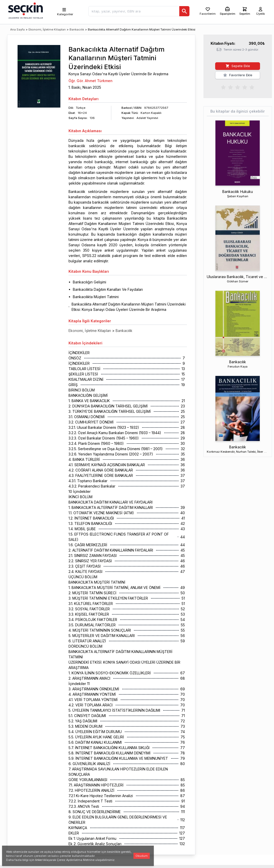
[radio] (223, 87)
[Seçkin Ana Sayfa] (25, 10)
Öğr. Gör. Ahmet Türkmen (91, 81)
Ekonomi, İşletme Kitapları (47, 29)
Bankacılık (77, 29)
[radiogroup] (238, 87)
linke (38, 860)
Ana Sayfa (17, 29)
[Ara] (184, 11)
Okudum (142, 856)
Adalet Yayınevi (147, 118)
